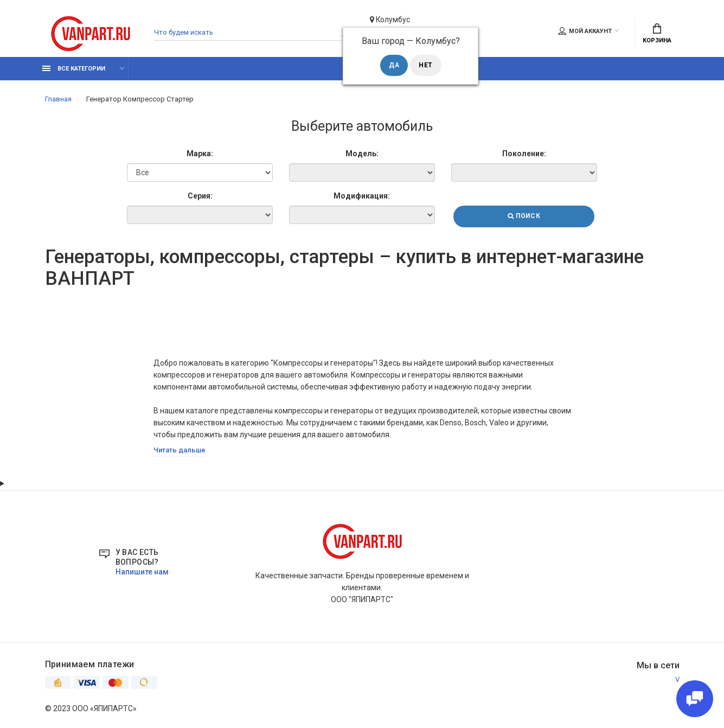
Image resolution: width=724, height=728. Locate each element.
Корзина (657, 34)
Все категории (74, 69)
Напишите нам (142, 573)
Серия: (199, 196)
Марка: (199, 154)
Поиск (524, 217)
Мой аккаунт (585, 31)
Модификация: (362, 196)
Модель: (362, 154)
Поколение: (525, 154)
